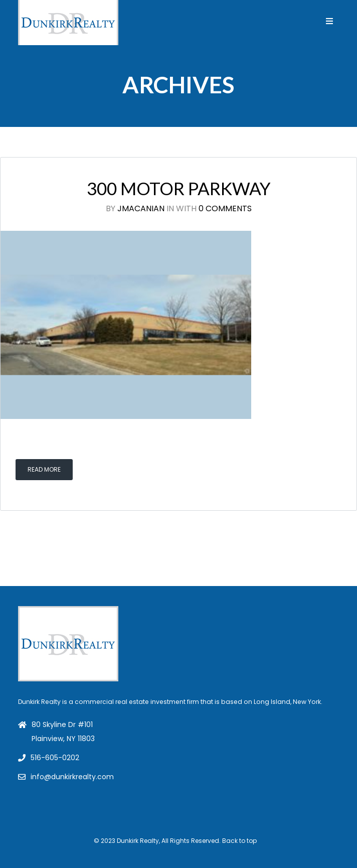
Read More (44, 469)
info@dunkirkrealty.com (72, 777)
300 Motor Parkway (179, 188)
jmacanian (141, 208)
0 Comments (225, 208)
